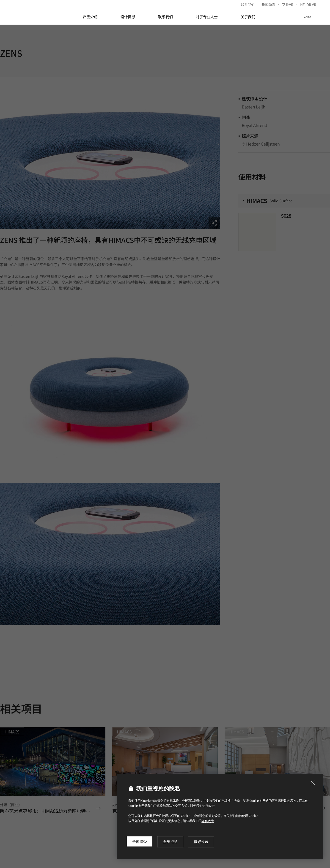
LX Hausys (32, 17)
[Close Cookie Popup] (313, 783)
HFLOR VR (308, 4)
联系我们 (248, 4)
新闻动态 (268, 4)
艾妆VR (288, 4)
